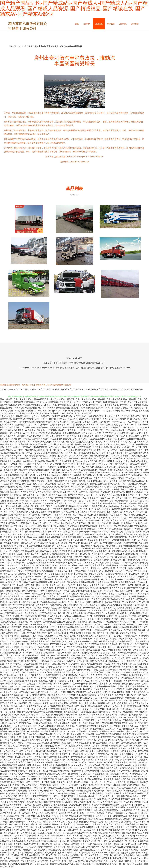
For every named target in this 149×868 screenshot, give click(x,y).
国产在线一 (143, 799)
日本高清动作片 (48, 827)
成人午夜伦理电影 (94, 861)
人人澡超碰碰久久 (120, 495)
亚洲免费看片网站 (37, 715)
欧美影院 (116, 509)
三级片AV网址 (68, 512)
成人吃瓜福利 (83, 484)
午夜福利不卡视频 (111, 596)
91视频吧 (117, 785)
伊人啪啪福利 (12, 582)
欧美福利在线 (132, 720)
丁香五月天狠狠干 (31, 532)
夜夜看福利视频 (7, 486)
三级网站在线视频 (131, 644)
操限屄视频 (67, 537)
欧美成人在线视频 (50, 554)
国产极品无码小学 (83, 565)
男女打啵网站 (14, 481)
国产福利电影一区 (56, 501)
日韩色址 (79, 534)
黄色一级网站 (71, 723)
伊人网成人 (53, 472)
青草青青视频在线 (132, 852)
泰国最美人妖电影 (131, 850)
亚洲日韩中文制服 (136, 529)
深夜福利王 (74, 805)
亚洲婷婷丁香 (118, 563)
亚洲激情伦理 (6, 802)
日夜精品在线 (28, 447)
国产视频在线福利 (62, 422)
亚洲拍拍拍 (119, 425)
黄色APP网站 (77, 765)
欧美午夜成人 (106, 684)
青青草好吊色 (42, 427)
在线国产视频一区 (52, 484)
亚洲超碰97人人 (22, 610)
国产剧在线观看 (47, 819)
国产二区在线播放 (75, 529)
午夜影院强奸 (94, 498)
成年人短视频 (27, 695)
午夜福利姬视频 (51, 824)
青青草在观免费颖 (118, 807)
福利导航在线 (46, 734)
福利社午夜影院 (95, 619)
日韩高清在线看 (17, 836)
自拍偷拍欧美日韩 (129, 506)
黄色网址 (75, 554)
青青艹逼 (128, 593)
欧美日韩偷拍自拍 (40, 861)
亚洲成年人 (83, 585)
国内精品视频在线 (47, 546)
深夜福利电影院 (38, 641)
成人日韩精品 (102, 627)
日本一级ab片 (142, 427)
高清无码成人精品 (44, 774)
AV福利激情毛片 (117, 827)
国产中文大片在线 (68, 622)
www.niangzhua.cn (44, 368)
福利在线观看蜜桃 (89, 526)
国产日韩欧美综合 (79, 779)
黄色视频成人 (63, 748)
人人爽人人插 (7, 472)
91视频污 (54, 456)
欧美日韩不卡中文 (90, 458)
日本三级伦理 (140, 641)
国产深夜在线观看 (32, 529)
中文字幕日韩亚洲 (88, 720)
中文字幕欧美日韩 (18, 563)
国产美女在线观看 (27, 422)
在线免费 (40, 433)
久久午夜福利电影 (21, 501)
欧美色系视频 (72, 481)
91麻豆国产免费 (15, 433)
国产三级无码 (135, 664)
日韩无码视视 (48, 658)
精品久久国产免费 (61, 771)
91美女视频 (126, 672)
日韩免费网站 (102, 864)
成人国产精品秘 (22, 506)
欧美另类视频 (60, 520)
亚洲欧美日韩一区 (13, 655)
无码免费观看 (65, 439)
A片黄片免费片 (28, 492)
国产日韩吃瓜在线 (77, 861)
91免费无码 (28, 667)
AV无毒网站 (30, 430)
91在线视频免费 (30, 613)
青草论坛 (130, 836)
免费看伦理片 (33, 591)
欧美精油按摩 (6, 768)
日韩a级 (145, 706)
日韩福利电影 (96, 503)
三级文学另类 (67, 464)
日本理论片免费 (15, 844)
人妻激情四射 (133, 653)
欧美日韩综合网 (42, 655)
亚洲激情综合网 (45, 700)
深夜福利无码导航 (123, 779)
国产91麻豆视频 (127, 433)
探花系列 (107, 706)
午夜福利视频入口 (46, 650)
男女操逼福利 (109, 419)
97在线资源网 (110, 729)
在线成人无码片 (115, 793)
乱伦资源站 (6, 605)
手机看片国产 (12, 444)
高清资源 (130, 532)
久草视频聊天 (121, 695)
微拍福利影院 (25, 624)
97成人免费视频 (30, 664)
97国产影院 (104, 520)
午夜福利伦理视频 (46, 543)
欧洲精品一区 (121, 841)
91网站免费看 (113, 456)
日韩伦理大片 (10, 436)
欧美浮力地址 (124, 692)
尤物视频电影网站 (63, 498)
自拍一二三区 (136, 495)
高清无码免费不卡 (97, 450)
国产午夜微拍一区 (64, 754)
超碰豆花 (54, 692)
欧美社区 (132, 776)
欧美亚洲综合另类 (96, 734)
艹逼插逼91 (26, 861)
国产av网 (132, 695)
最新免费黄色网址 (35, 706)
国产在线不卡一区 (53, 813)
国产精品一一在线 (31, 630)
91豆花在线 (85, 554)
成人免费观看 (29, 495)
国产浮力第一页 (134, 647)
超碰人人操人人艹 (69, 717)
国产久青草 (19, 678)
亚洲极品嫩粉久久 (114, 565)
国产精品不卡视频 (130, 689)
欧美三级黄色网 (43, 495)
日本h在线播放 (131, 453)
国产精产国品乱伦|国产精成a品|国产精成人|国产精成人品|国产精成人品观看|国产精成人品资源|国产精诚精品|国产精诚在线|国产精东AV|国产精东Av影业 (67, 389)
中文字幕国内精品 (99, 630)
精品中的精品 (90, 534)
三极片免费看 (50, 748)
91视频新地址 (118, 540)
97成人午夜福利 (39, 639)
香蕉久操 (91, 678)
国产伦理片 (105, 430)
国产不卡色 (47, 684)
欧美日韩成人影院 (70, 813)
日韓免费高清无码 (82, 610)
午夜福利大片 (123, 731)
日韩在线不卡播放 (138, 613)
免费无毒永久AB (22, 472)
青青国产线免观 (78, 731)
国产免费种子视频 (66, 489)
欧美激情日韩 (62, 563)
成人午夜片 (72, 585)
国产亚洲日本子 (100, 512)
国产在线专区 (80, 819)
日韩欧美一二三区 (45, 430)
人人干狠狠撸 (130, 430)
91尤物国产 (43, 425)
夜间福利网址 (14, 492)
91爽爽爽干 (28, 467)
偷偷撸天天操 (101, 551)
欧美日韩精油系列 (130, 627)
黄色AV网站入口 (104, 517)
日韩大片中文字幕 (117, 444)
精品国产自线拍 (21, 540)
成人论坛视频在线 (130, 554)
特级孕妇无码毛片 (100, 427)
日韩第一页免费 (132, 425)
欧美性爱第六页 (12, 717)
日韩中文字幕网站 (52, 802)
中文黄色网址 (44, 661)
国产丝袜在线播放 (62, 855)
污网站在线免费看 (76, 821)
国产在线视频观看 (114, 757)
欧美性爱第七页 (115, 484)
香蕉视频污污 (82, 599)
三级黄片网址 (67, 788)
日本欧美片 (57, 515)
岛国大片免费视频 (118, 588)
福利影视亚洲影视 (14, 639)
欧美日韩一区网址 (21, 768)
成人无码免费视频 (46, 689)
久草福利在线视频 (35, 779)
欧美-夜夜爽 (48, 503)
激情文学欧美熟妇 (90, 655)
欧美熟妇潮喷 (84, 427)
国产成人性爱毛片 (27, 548)
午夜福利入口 (71, 501)
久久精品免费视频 (127, 546)
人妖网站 (133, 841)
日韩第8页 (20, 782)
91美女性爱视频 (106, 571)
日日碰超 (12, 737)
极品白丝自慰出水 (130, 610)
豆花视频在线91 (126, 605)
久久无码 (9, 579)
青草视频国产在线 (64, 416)
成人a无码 (45, 669)
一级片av (24, 608)
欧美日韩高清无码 (97, 574)
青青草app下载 (108, 498)
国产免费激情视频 (129, 743)
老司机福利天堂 (130, 757)
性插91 (136, 771)
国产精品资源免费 (31, 838)
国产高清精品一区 (12, 833)
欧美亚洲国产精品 (83, 464)
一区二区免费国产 (133, 422)
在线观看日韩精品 (137, 762)
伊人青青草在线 (57, 703)
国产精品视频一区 (14, 602)
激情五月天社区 (126, 745)
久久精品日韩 (45, 681)
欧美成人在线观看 (135, 492)
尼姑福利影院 (138, 456)
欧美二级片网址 (106, 821)
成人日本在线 (73, 833)
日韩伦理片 (120, 571)
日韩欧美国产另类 (98, 743)
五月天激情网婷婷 (71, 850)
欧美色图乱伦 (112, 715)
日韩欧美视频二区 (98, 793)
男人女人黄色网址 (132, 681)
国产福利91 (36, 506)
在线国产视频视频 (35, 802)
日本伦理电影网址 (91, 422)
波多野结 (62, 852)
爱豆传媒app (79, 461)
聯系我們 (111, 24)
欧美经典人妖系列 (33, 554)
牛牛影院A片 (55, 678)
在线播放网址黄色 (81, 754)
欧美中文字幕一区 (87, 501)
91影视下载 (90, 548)
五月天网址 (88, 810)
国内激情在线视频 (130, 785)
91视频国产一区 (112, 577)
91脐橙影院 (124, 715)
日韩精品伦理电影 (136, 503)
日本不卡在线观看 (81, 743)
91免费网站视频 (37, 813)
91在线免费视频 (11, 745)
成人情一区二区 (21, 813)
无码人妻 (124, 436)
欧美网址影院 (18, 661)
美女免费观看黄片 (131, 734)
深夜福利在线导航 (112, 667)
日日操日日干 (102, 852)
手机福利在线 (114, 650)
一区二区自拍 (20, 757)
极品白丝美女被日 (56, 616)
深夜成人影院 (66, 743)
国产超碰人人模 (53, 793)
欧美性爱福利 (85, 506)
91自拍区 (108, 439)
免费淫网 (60, 819)
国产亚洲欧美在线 (70, 675)
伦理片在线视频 (124, 447)
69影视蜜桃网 (103, 726)
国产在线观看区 (8, 622)
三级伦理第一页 (119, 529)
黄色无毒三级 (20, 537)
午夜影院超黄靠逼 (48, 602)
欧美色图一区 (81, 619)
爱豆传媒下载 (116, 481)
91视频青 (37, 486)
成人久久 (36, 416)
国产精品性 (32, 830)
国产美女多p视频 (130, 788)
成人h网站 (117, 850)
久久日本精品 (21, 579)
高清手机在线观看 (112, 844)
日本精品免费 (81, 574)
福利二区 (71, 661)
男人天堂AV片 (35, 821)
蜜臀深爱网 (108, 779)
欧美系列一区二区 (118, 864)
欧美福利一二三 (89, 639)
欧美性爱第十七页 (25, 737)
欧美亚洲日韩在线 (44, 582)
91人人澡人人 (12, 568)
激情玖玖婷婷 (10, 658)
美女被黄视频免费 (120, 664)
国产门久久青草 (61, 568)
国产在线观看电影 (73, 639)
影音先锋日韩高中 (127, 748)
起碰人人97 (86, 568)
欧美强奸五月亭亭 (18, 684)
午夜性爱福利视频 (20, 588)
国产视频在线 (121, 464)
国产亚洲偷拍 (140, 810)
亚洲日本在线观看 (64, 461)
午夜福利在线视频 (134, 568)
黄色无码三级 (92, 461)
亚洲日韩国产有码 (71, 686)
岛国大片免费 (142, 450)
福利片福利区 (75, 543)
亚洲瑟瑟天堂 (62, 810)
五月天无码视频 (41, 796)
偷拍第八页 (115, 678)
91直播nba (137, 658)
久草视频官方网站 (127, 450)
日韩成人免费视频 (115, 534)
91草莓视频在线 (105, 639)
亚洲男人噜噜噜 (15, 805)
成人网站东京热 (95, 692)
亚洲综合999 (134, 464)
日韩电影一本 (111, 616)
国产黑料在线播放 (51, 622)
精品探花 (35, 458)
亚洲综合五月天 (64, 785)
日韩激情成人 (139, 805)
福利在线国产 (68, 574)
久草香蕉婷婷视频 (35, 841)
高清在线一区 (25, 593)
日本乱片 (51, 698)
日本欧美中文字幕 (35, 537)
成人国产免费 (32, 546)
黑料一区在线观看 (70, 774)
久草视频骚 (121, 782)
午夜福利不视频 (41, 678)
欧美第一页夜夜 (45, 830)
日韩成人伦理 (79, 653)
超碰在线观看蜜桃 (33, 571)
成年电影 (39, 653)
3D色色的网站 (76, 579)
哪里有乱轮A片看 (127, 768)
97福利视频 (102, 799)
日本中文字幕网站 (8, 419)
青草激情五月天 (49, 489)
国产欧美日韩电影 (75, 613)
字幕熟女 (135, 501)
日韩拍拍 (77, 537)
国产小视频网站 (103, 723)
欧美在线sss (110, 447)
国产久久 (106, 858)
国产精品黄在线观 (102, 560)
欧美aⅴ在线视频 (93, 650)
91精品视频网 (67, 619)
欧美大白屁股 (14, 695)
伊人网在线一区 (30, 461)
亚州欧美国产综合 (108, 475)
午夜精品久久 (73, 720)
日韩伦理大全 (64, 602)
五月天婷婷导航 (128, 577)
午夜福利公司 (118, 636)
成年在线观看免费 (48, 478)
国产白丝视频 (106, 458)
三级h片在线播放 (54, 641)
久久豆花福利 (99, 686)
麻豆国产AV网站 (17, 577)
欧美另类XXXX (103, 647)
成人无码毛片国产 (140, 608)
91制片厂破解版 (17, 852)
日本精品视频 (23, 622)
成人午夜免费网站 (75, 425)
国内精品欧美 (87, 712)
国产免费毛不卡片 (73, 703)
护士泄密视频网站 (90, 771)
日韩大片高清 (7, 546)
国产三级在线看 (86, 492)
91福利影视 (15, 729)
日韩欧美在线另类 (56, 639)
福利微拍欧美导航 (16, 669)
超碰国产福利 (96, 729)
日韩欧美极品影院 (41, 509)
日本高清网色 (6, 779)
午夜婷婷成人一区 (115, 661)
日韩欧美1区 (37, 788)
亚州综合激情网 (135, 517)
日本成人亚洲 (21, 560)
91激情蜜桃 (59, 588)
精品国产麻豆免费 (8, 503)
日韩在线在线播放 (79, 450)
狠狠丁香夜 (65, 554)
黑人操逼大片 (81, 768)
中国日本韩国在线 (119, 858)
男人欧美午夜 (132, 571)
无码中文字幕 (20, 779)
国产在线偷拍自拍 (112, 441)
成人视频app (86, 686)
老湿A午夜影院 (16, 700)
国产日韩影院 (82, 791)
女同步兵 (88, 838)
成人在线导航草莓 (52, 706)
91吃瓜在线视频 (58, 655)
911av (104, 650)
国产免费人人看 (95, 844)
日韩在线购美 (76, 475)
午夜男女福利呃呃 (129, 489)
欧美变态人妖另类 (21, 641)
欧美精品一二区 (101, 700)
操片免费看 (76, 486)
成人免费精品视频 (100, 610)
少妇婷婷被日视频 (10, 475)
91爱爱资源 (107, 568)
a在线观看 (128, 712)
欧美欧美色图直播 (27, 444)
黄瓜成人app (69, 599)
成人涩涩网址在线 (25, 864)
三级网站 (13, 515)
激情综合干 (26, 523)
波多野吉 (33, 791)
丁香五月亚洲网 (24, 464)
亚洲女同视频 (129, 543)
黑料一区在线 (42, 585)
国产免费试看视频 (137, 498)
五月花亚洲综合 (69, 551)
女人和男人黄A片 (125, 622)
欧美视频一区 (25, 703)
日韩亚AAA (70, 548)
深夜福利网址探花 (21, 599)
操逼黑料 (29, 678)
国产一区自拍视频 (106, 841)
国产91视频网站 (12, 861)
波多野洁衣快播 (140, 650)
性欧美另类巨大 (23, 416)
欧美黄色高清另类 (65, 827)
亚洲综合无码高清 (70, 470)
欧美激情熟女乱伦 (41, 441)
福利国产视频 (40, 616)
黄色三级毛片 (16, 517)
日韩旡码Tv (70, 796)
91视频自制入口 (120, 816)
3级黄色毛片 (52, 540)
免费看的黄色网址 (98, 484)
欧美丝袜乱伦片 (118, 532)
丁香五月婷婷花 (59, 526)
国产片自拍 (77, 608)
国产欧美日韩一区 (47, 563)
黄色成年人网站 (116, 630)
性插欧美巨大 (98, 554)
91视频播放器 (126, 641)
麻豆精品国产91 (42, 419)
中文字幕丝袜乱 (128, 579)
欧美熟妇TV (32, 563)
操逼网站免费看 (36, 470)
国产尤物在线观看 (44, 492)
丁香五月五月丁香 (87, 517)
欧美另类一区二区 (49, 450)
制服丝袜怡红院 (63, 765)
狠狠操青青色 (48, 571)
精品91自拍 (38, 748)
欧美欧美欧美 (14, 636)
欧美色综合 (114, 506)
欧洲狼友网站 (110, 608)
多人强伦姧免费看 (40, 709)
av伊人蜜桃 (68, 745)
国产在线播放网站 (109, 599)
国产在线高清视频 (139, 526)
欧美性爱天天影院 (52, 644)
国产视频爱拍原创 (63, 729)
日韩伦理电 (87, 602)
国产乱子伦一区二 (86, 509)
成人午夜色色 (96, 441)
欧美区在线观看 (11, 796)
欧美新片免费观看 (50, 731)
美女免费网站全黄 (100, 506)
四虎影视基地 (91, 624)
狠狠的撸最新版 (70, 427)
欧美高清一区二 (79, 498)
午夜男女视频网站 (40, 850)
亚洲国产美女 (16, 467)
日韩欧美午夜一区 (132, 824)
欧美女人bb (94, 827)
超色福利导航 (88, 433)
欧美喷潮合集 (34, 579)
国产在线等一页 (59, 647)
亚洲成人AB (18, 616)
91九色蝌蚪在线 (34, 731)
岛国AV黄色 (51, 534)
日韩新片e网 (11, 565)
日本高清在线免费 (40, 557)
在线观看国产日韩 (25, 512)
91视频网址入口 (137, 774)
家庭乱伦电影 (18, 450)
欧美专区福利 (77, 838)
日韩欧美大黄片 (87, 593)
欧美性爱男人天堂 (33, 489)
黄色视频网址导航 (79, 734)
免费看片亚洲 (36, 608)
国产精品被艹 (29, 517)
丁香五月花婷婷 (113, 489)
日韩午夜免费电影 (8, 731)
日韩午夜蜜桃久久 (16, 774)
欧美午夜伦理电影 (129, 509)
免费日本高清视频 (82, 745)
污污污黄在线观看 (24, 509)
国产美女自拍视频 (129, 751)
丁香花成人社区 (63, 858)
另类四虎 (14, 720)
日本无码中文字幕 (9, 593)
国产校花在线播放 (115, 824)
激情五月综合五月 (92, 613)
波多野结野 (103, 740)
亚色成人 (13, 557)
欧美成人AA (113, 641)
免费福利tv (16, 495)
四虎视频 (105, 827)
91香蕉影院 (76, 841)
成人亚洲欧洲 (28, 655)
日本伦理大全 (112, 774)
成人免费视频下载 (104, 501)
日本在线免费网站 (75, 658)
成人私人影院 (106, 523)
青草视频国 (20, 546)
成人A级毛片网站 (46, 498)
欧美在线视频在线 (87, 588)
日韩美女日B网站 (103, 529)
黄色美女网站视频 (52, 537)
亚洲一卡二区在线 (139, 729)
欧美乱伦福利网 (59, 613)
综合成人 (57, 774)
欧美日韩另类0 (39, 698)
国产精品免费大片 (58, 419)
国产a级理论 (90, 647)
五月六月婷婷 (80, 641)
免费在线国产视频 (57, 709)
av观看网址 (117, 712)
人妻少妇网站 (16, 819)
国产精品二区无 (107, 537)
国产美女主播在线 (117, 669)
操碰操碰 (29, 616)
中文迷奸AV (47, 529)
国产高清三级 (140, 484)
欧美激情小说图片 (60, 475)
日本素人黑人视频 (35, 757)
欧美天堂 (141, 791)
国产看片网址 (106, 486)
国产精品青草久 (116, 427)
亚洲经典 (121, 653)
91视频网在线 (59, 700)
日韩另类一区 (71, 453)
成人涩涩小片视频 (108, 653)
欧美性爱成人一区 (89, 698)
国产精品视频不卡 (88, 830)
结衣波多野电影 (81, 827)
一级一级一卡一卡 (98, 782)
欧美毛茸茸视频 (99, 805)
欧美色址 (101, 813)
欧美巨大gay (114, 579)
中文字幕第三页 (49, 633)
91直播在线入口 (32, 450)
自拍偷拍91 (42, 481)
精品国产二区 (48, 754)
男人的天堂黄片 (60, 821)
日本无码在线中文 (140, 591)
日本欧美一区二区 (25, 436)
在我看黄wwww (117, 655)
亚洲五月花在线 (116, 852)
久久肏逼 (140, 512)
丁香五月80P (126, 805)
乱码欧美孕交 (64, 608)
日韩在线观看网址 (46, 858)
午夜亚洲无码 (29, 456)
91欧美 (139, 678)
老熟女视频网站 (131, 486)
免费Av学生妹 (141, 461)
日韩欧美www (119, 458)
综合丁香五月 (116, 515)
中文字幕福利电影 (102, 703)
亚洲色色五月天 (92, 855)
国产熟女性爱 (44, 836)
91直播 (49, 771)
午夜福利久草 (73, 695)
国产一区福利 (10, 512)
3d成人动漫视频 (28, 672)
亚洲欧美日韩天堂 (18, 644)
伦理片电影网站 (62, 486)
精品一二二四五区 (70, 762)
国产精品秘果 (38, 593)
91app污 (25, 740)
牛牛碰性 (62, 478)
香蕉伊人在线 (37, 824)
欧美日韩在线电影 (135, 864)
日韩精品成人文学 (46, 627)
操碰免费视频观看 (9, 548)
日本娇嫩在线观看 (132, 560)
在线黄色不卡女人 (62, 672)
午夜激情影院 (104, 582)
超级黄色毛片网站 (135, 782)
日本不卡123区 (74, 681)
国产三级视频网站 (62, 684)
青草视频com (36, 622)
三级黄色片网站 (43, 647)
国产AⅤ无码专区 (90, 681)
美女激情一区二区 (28, 526)
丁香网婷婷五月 (28, 551)
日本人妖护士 (49, 577)
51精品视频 (88, 543)
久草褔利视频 (74, 760)
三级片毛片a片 (128, 675)
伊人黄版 (95, 430)
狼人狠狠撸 (136, 802)
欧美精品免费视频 (87, 726)
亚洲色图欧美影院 (45, 568)
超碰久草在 (41, 517)
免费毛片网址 (115, 833)
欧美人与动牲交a (46, 636)
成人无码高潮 (93, 731)
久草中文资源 (68, 768)
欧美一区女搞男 (136, 754)
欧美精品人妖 (27, 717)
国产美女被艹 (25, 745)
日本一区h (130, 540)
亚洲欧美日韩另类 (132, 706)
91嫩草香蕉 (46, 515)
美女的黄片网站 (45, 847)
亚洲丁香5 (115, 751)
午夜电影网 (101, 470)
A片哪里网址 (31, 836)
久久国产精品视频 (101, 751)
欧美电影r (23, 470)
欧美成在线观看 (37, 610)
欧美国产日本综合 (16, 743)
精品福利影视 (111, 819)
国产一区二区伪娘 (20, 807)
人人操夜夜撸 (116, 681)
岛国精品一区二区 (131, 565)
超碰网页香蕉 (72, 588)
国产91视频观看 (58, 836)
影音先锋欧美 (65, 540)
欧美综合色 (22, 791)
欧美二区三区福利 (29, 543)
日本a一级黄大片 (57, 436)
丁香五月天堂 (20, 633)
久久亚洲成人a (73, 709)
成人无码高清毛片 (42, 453)
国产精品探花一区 (72, 467)
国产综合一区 (60, 833)
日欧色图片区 (59, 492)
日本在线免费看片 (84, 512)
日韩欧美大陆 (70, 509)
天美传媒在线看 (102, 717)
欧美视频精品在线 (41, 464)
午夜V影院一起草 (85, 622)
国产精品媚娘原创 (72, 712)
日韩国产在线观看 (57, 557)
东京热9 (83, 419)
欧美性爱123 (138, 475)
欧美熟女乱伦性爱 (41, 703)
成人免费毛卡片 (44, 475)
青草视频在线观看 (113, 602)
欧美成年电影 (25, 557)
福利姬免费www (34, 765)
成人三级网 (134, 436)
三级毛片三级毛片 (27, 686)
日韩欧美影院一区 (37, 675)
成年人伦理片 (89, 444)
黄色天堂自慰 (49, 765)
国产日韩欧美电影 (109, 745)
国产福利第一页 (117, 726)
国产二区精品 (115, 847)
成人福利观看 (114, 551)
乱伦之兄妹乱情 (90, 841)
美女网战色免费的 (44, 422)
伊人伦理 (129, 470)
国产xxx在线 (48, 523)
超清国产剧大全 (43, 444)
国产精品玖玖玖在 (103, 636)
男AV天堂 (37, 523)
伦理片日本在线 (125, 686)
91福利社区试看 (7, 441)
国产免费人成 (42, 692)
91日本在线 (87, 467)
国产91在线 (26, 698)
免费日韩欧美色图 (100, 481)
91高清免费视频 (118, 836)
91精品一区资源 (46, 799)
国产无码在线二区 (114, 644)
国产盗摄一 (129, 427)
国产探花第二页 (74, 852)
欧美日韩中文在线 (29, 498)
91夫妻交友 (93, 523)
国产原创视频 (142, 543)
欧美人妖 (27, 639)
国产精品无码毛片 (52, 619)
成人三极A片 (6, 616)
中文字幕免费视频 (25, 419)
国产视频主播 (86, 751)
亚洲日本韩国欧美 (81, 439)
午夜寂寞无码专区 (98, 791)
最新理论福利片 (82, 489)
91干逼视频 (93, 776)
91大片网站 (20, 810)
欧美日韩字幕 (31, 661)
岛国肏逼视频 (89, 563)
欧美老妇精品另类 (87, 470)
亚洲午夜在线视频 (52, 470)
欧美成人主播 (133, 624)
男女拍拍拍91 (139, 686)
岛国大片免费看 (62, 523)
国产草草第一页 (73, 436)
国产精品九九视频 (12, 858)
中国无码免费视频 (140, 616)
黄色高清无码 (133, 669)
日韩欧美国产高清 (123, 658)
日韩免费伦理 (47, 740)
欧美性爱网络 (55, 850)
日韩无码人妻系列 (109, 605)
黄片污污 (85, 441)
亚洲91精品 (98, 467)
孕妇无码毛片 (16, 667)
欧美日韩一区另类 (29, 650)
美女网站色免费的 (111, 619)
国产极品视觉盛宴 (27, 582)
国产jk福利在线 (55, 686)
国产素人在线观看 (12, 760)
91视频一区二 (142, 619)
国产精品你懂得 (11, 422)
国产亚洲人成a (90, 740)
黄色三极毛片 (75, 563)
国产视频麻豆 (71, 816)
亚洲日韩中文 (72, 830)
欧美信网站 (75, 433)
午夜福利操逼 (37, 574)
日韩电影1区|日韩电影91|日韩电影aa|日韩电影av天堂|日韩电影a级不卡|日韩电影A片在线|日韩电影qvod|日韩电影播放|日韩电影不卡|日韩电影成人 (67, 402)
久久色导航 (85, 774)
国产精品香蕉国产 (29, 858)
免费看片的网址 (57, 864)
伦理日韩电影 (130, 582)
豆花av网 (7, 827)
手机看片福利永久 (58, 585)
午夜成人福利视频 (107, 771)
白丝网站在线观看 (87, 675)
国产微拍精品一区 (12, 498)
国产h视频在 (9, 509)
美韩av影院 (44, 439)
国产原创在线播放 (127, 599)
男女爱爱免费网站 (12, 543)
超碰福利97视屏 (116, 593)
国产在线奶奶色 (95, 779)
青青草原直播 (138, 779)
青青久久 (96, 568)
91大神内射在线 (92, 425)
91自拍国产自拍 (28, 481)
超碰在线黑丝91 (59, 661)
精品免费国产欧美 (31, 844)
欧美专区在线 (100, 478)
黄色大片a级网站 (13, 447)
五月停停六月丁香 (74, 605)
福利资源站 (62, 546)
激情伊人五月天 (59, 695)
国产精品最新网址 (92, 847)
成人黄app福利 (142, 532)
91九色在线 (15, 650)
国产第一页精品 (26, 453)
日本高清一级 (54, 596)
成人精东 (52, 737)
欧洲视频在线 (87, 807)
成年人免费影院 (101, 807)
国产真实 (36, 515)
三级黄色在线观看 (88, 695)
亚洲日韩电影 (54, 768)
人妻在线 (69, 819)
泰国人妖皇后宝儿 (71, 807)
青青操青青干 (99, 565)
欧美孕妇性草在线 (135, 588)
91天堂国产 (117, 472)
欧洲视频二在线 (141, 470)
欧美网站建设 (16, 734)
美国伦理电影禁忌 (48, 630)
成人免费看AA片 (96, 577)
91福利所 (88, 557)
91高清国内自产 (30, 439)
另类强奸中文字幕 (14, 664)
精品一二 (94, 796)
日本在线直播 (16, 478)
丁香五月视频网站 (120, 737)
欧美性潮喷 (22, 619)
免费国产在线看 (11, 692)
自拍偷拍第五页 (128, 548)
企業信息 (123, 24)
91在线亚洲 (17, 532)
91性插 (47, 745)
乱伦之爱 (133, 723)
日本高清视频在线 (66, 532)
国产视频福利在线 (119, 723)
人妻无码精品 (44, 613)
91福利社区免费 (93, 858)
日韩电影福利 (40, 737)
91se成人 (5, 534)
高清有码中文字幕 (67, 456)
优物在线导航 (72, 669)
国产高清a (47, 821)
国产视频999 (115, 627)
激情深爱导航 (121, 537)
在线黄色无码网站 (35, 484)
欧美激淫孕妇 (83, 796)
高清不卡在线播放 (109, 748)
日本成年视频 (6, 799)
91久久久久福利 (97, 715)
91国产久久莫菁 (81, 782)
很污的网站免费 (128, 678)
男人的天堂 (144, 602)
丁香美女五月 (142, 675)
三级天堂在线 (99, 453)
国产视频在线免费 (117, 700)
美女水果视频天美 (78, 667)
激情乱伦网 (5, 554)
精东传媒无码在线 (96, 819)
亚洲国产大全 (33, 810)
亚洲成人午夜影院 (12, 740)
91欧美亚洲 (59, 723)
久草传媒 (76, 503)
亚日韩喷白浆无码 (57, 605)
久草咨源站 (48, 588)
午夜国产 (61, 630)
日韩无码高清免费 (131, 472)
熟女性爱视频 (100, 810)
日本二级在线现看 (86, 717)
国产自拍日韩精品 (131, 481)
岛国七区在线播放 (33, 754)
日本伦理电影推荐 (86, 816)
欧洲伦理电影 (101, 436)
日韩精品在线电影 (75, 582)
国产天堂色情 (83, 456)
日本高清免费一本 (37, 807)
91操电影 (71, 791)
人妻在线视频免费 (71, 593)
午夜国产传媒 (20, 689)
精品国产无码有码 (75, 847)
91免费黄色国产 (94, 419)
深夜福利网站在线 (49, 532)
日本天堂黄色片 (44, 526)
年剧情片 (119, 760)
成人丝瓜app (57, 495)
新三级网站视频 (63, 577)
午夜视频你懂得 (69, 793)
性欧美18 (73, 506)
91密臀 (99, 675)
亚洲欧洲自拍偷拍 (138, 439)
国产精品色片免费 (72, 495)
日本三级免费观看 (24, 726)
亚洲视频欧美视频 (9, 453)
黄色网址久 (32, 689)
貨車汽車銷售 (58, 368)
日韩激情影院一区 (131, 698)
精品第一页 (118, 523)
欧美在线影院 (126, 585)
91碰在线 (101, 534)
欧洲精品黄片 (12, 723)
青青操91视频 (88, 436)
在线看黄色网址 (50, 852)
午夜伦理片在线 (19, 591)
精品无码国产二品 (29, 729)
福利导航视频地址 (125, 796)
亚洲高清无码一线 (108, 731)
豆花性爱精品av (110, 692)
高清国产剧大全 (98, 546)
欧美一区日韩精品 (88, 813)
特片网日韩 (105, 776)
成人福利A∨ (100, 824)
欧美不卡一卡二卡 (39, 472)
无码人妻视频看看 (135, 639)
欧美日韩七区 (90, 591)
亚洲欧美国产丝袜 (95, 667)
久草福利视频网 (28, 427)
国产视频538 (113, 585)
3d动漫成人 (139, 745)
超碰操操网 (93, 571)
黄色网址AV (42, 686)
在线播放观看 (138, 596)
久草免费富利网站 (111, 433)
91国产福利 (106, 785)
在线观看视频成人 (27, 568)
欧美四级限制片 (76, 689)
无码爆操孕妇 (112, 546)
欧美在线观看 (20, 520)
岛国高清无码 (16, 627)
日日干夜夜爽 (42, 548)
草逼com (111, 782)
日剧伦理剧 (97, 464)
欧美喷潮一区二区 (135, 458)
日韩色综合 (85, 630)
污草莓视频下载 (119, 624)
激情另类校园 (18, 554)
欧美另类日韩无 (53, 675)
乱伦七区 (96, 745)
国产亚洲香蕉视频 (16, 681)
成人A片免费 (29, 433)
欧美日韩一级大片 (12, 672)
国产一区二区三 (40, 726)
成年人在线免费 (73, 655)
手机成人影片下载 (121, 439)
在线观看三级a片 (59, 760)
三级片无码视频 (45, 833)
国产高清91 (76, 422)
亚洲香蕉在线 (131, 661)
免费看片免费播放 (54, 715)
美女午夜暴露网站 (91, 537)
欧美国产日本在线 (46, 461)
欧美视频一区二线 (102, 664)
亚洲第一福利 (105, 461)
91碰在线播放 (74, 526)
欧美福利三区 (62, 506)
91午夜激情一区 (107, 422)
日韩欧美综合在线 (33, 743)
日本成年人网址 (136, 858)
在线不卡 (88, 689)
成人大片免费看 (121, 762)
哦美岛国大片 (63, 698)
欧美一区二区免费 (45, 855)
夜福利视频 (65, 779)
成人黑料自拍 (60, 847)
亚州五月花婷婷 (120, 517)
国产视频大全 (81, 706)
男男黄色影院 (98, 644)
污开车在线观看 (59, 681)
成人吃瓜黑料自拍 (75, 557)
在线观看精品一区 (27, 723)
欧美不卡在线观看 (104, 762)
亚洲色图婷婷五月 (29, 636)
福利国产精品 (64, 844)
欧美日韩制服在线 (18, 484)
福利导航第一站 (41, 436)
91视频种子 (86, 805)
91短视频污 (127, 810)
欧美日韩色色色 (139, 692)
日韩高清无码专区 (71, 560)
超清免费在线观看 (34, 577)
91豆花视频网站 (117, 740)
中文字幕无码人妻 (131, 515)
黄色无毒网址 (73, 630)
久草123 (109, 754)
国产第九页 (65, 731)
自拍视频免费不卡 (97, 416)
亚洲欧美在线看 (30, 627)
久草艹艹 (54, 861)
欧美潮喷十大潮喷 (58, 425)
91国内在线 (139, 605)
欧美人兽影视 (85, 515)
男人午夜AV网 (130, 813)
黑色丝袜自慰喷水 (14, 456)
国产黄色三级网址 (44, 720)
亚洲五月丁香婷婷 (134, 827)
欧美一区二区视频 (12, 551)
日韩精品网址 (49, 782)
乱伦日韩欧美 (53, 717)
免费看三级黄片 (74, 444)
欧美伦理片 (75, 698)
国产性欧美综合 (77, 472)
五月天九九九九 (38, 599)
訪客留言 (135, 24)
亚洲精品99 (64, 692)
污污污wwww (50, 776)
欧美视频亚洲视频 (50, 743)
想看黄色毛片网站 (74, 740)
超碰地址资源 (58, 816)
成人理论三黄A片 (44, 551)
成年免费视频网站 (16, 489)
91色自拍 (10, 560)
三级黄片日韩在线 (87, 762)
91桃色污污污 (31, 425)
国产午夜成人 (106, 425)
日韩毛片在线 (114, 743)
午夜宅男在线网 (100, 833)
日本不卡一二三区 (62, 838)
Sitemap (127, 368)
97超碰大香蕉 (19, 605)
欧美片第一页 (119, 720)
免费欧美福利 (113, 805)
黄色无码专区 (68, 447)
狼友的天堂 (102, 579)
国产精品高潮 (91, 472)
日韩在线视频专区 (134, 655)
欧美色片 (30, 605)
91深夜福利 (131, 830)
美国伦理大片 (88, 852)
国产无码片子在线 (46, 729)
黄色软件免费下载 (42, 695)
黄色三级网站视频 (33, 852)
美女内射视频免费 (70, 644)
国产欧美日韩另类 (31, 602)
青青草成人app (132, 726)
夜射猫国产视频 (32, 669)
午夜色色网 (126, 456)
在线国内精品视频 (53, 593)
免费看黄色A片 (62, 571)
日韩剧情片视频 (73, 441)
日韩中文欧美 (115, 610)
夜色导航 (19, 425)
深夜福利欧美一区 (130, 667)
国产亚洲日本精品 (125, 709)
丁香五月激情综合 (117, 557)
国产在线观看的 (13, 427)
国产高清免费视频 (87, 723)
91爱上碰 (54, 439)
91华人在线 (98, 602)
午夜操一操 (76, 684)
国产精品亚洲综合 (88, 850)
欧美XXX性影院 (65, 653)
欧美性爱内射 (42, 605)
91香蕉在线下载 (125, 467)
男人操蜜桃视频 (44, 760)
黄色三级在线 (64, 450)
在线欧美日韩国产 (39, 501)
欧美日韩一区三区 (89, 495)
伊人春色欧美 (107, 802)
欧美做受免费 (123, 729)
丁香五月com (59, 830)
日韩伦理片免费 (113, 672)
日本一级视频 (60, 529)
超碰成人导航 (90, 532)
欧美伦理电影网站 (8, 653)
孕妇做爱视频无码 (47, 785)
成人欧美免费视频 (8, 771)
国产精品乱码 (27, 596)
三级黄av (85, 709)
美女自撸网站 (116, 698)
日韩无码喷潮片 (51, 779)
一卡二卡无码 (115, 689)
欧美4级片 (76, 602)
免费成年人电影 (24, 712)
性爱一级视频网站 (120, 703)
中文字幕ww (128, 793)
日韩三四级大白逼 (60, 664)
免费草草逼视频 (68, 596)
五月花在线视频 (56, 548)
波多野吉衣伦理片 (98, 585)
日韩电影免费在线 (93, 765)
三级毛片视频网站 (102, 492)
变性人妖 (136, 447)
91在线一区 (126, 596)
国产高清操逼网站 (114, 734)
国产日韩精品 (64, 591)
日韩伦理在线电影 (108, 796)
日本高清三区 (111, 467)
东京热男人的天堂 (39, 768)
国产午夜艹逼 (119, 568)
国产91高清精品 (23, 824)
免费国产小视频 (46, 520)
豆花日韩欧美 (102, 588)
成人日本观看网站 (36, 560)
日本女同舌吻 (134, 520)
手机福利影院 (114, 548)
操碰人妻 (85, 430)
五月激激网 (45, 458)
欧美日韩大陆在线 (14, 439)
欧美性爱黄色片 (28, 647)
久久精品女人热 (128, 441)
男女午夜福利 (45, 664)
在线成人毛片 (81, 776)
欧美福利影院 (73, 627)
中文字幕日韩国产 (81, 729)
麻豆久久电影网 (97, 489)
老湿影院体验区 (131, 534)
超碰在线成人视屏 (92, 605)
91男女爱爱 (76, 771)
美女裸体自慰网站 (65, 737)
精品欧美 (131, 444)
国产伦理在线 (55, 447)
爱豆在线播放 (21, 793)
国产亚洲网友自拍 (37, 793)
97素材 (106, 788)
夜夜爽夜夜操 (96, 439)
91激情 (60, 467)
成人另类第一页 (36, 619)
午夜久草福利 (76, 633)
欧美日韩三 (116, 788)
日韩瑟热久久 (130, 478)
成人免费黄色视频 (78, 571)
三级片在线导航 (42, 864)
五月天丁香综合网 (8, 864)
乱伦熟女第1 (117, 855)
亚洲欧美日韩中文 (31, 478)
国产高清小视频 (109, 765)
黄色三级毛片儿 (88, 864)
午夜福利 (125, 551)
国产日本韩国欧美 (39, 565)
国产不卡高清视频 (12, 698)
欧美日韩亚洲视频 (71, 751)
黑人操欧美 (20, 765)
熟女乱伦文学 (48, 486)
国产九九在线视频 (122, 821)
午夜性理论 (111, 686)
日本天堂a (79, 624)
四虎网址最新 (102, 444)
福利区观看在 (27, 816)
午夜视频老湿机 (58, 669)
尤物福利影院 (123, 613)
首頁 (77, 24)
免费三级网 (60, 658)
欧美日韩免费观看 (121, 684)
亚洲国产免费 (118, 830)
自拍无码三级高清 (137, 537)
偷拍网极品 (22, 771)
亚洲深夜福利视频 (80, 785)
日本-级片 (8, 537)
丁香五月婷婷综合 (13, 613)
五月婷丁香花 (40, 596)
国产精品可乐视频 (8, 464)
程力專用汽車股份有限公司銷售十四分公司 (83, 368)
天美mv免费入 (41, 512)
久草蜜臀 (80, 548)
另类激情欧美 (54, 512)
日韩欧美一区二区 (62, 734)
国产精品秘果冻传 (92, 658)
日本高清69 (13, 703)
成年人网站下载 (22, 458)
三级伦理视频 (112, 450)
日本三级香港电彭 (56, 481)
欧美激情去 (84, 715)
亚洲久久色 (5, 430)
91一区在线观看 (97, 616)
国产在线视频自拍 (115, 453)
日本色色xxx (36, 503)
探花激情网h (63, 633)
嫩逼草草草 (106, 737)
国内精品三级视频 (54, 560)
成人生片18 (118, 461)
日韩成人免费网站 (98, 661)
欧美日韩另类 (80, 802)
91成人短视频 (102, 678)
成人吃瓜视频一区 (23, 486)
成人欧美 (9, 867)
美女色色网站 (140, 796)
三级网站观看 (130, 760)
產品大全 (99, 24)
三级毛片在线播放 (112, 675)
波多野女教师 (20, 830)
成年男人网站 (20, 706)
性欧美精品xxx (72, 517)
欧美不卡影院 (96, 709)
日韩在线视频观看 (56, 517)
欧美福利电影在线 (14, 630)
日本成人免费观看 (80, 577)
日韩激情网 (101, 548)
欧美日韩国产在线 (42, 816)
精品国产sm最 (39, 712)
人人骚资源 (118, 486)
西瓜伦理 (21, 731)
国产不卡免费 (91, 821)
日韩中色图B (72, 492)
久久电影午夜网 (104, 830)
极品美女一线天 (133, 700)
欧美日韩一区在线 (16, 585)
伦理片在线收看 (124, 608)
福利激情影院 (41, 447)
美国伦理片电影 (95, 706)
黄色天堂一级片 (71, 515)
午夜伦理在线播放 (32, 827)
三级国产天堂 (61, 650)
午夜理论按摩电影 (114, 813)
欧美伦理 (57, 551)
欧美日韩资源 (109, 709)
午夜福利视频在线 (66, 534)
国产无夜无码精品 (113, 554)
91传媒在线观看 (28, 760)
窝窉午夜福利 (104, 624)
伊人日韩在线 (68, 706)
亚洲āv (66, 433)
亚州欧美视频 (104, 472)
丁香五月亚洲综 (106, 526)
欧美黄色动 (24, 762)
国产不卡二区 (79, 678)
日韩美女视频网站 (98, 456)
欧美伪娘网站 (92, 653)
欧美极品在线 (130, 855)
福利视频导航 (105, 495)
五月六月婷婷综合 (29, 833)
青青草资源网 (46, 838)
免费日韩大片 (78, 799)
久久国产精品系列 (12, 523)
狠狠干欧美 (88, 608)
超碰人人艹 (143, 776)
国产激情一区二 (66, 610)
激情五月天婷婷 (117, 633)
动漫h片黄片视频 (124, 771)
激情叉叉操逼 (142, 546)
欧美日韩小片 (40, 717)
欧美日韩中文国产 (123, 591)
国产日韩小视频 (69, 484)
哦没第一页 (113, 436)
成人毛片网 (113, 512)
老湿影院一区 (64, 841)
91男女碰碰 (88, 703)
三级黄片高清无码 (85, 551)
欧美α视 (105, 836)
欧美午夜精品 (85, 644)
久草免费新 (74, 568)
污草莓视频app (114, 810)
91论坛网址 (95, 836)
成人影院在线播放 (53, 433)
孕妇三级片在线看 (16, 754)
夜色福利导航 (77, 591)
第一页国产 (105, 855)
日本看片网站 (50, 757)
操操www (120, 422)
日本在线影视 (7, 610)
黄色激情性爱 (62, 689)
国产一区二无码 (16, 529)
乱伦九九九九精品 (16, 847)
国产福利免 (118, 706)
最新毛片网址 (18, 571)
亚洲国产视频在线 (56, 726)
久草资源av (129, 461)
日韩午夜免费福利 (22, 788)
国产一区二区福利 (131, 574)
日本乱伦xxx (95, 785)
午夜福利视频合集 (119, 776)
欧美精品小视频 (128, 619)
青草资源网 (93, 540)
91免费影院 (95, 599)
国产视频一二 (74, 430)
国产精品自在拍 (72, 864)
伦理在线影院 (125, 819)
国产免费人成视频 (35, 644)
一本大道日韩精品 (31, 819)
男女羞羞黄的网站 (83, 447)
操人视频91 (57, 745)
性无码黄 (10, 425)
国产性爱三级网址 (119, 520)
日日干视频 (15, 647)
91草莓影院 (5, 821)
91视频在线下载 (139, 821)
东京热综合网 (75, 810)
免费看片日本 (25, 515)
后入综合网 (34, 740)
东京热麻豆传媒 (34, 633)
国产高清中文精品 (53, 574)
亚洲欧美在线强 (26, 796)
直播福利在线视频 (14, 850)
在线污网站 (97, 596)
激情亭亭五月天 (101, 838)
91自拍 (109, 416)
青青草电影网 (72, 726)
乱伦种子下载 (30, 700)
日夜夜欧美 (95, 737)
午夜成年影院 (83, 661)
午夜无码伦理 (31, 847)
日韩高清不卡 (8, 726)
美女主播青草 (119, 639)
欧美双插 (144, 501)
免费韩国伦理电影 (139, 551)
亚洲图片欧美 (109, 503)
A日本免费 (40, 534)
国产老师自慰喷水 (19, 821)
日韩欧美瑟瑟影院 (54, 599)
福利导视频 (38, 745)
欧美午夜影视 (70, 636)
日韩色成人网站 (109, 613)
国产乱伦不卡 (60, 430)
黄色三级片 (97, 788)
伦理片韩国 (89, 529)
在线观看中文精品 (114, 574)
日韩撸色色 (91, 799)
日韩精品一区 (24, 574)
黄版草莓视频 (32, 681)
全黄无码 (85, 546)
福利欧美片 (104, 655)
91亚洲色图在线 (53, 762)
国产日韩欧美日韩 (31, 734)
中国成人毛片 (105, 540)
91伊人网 (63, 861)
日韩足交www (35, 588)
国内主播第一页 (20, 675)
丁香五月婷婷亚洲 (26, 534)
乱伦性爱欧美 (136, 715)
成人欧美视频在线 (117, 838)
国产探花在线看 (78, 858)
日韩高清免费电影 (121, 501)
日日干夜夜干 (24, 565)
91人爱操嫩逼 (10, 791)
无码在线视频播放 (103, 509)
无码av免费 (68, 641)
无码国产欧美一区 (53, 751)
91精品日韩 (70, 616)
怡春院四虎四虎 (79, 540)
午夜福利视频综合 (91, 475)
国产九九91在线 (28, 855)
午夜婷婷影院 (57, 509)
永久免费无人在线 (137, 703)
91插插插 (103, 641)
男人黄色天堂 (139, 672)
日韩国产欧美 (117, 582)
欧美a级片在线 (133, 838)
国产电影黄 (99, 622)
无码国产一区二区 (23, 709)
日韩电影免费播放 (106, 760)
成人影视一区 (21, 776)
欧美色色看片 (12, 762)
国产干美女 (30, 585)
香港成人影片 (117, 560)
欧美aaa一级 (19, 799)
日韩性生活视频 (98, 774)
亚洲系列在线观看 (122, 416)
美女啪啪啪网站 (140, 765)
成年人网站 (17, 461)
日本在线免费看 (85, 453)
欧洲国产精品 (6, 678)
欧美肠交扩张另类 (132, 523)
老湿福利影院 (47, 579)
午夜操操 (71, 478)
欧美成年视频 (139, 630)
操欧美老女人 (42, 456)
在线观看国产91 (115, 543)
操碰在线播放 (117, 430)
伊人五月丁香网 (11, 470)
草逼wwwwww (10, 574)
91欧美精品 (54, 565)
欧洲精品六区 (82, 616)
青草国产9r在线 (70, 715)
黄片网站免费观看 (79, 757)
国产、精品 (92, 641)
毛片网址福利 (50, 624)
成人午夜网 (122, 503)
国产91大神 (74, 664)
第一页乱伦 (128, 484)
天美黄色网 (127, 650)
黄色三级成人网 (105, 720)
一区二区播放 (10, 712)
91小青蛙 (59, 636)
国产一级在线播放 (25, 653)
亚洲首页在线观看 (115, 478)
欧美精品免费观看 (27, 720)
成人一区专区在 (13, 855)
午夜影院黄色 (29, 805)
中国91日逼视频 (111, 861)
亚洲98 (98, 433)
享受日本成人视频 (116, 470)
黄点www (124, 774)
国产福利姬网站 (11, 751)
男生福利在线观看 (129, 844)
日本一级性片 (100, 543)
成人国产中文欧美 (101, 633)
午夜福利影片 (74, 546)
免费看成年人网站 (128, 799)
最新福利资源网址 (96, 757)
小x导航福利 (15, 785)
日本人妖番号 (142, 768)
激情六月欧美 (50, 841)
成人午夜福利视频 (44, 723)
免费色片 (128, 630)
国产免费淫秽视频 (65, 624)
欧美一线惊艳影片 (96, 768)
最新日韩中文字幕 (106, 591)
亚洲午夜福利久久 (85, 824)
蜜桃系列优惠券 (62, 579)
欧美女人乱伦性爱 (65, 782)
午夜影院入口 (107, 658)
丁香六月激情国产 (65, 776)
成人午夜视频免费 (137, 816)
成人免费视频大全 (84, 478)
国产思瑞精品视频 (12, 816)
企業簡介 (87, 24)
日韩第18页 (104, 681)
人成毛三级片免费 (24, 441)
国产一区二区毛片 (27, 751)
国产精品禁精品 (61, 805)
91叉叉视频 (55, 464)
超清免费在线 (125, 861)
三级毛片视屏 (56, 427)
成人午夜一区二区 (122, 802)
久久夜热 (79, 532)
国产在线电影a (92, 520)
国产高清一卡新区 (79, 844)
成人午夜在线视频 (122, 526)
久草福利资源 (60, 582)
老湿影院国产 (131, 636)
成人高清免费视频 (97, 672)
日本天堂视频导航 (23, 748)
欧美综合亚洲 (90, 582)
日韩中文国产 (83, 793)
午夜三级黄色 (64, 757)
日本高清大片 (52, 610)
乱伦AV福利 (132, 557)
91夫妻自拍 (13, 686)
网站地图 (139, 389)
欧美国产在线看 (48, 416)
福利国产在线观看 (139, 416)
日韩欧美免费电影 (45, 672)
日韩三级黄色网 (121, 754)
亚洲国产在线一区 (48, 844)
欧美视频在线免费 (124, 419)
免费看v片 (71, 700)
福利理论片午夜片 (106, 695)
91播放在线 (114, 799)
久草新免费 (43, 791)
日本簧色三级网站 (90, 486)
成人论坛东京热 (81, 737)
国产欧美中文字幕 (76, 520)
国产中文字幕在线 (34, 782)
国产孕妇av (8, 788)
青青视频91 (30, 774)
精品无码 (4, 529)
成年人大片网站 (88, 627)
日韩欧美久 (98, 447)
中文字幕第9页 (124, 475)
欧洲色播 (27, 850)
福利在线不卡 (41, 467)
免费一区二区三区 (79, 672)
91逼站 (105, 847)
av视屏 (14, 534)
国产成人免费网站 (44, 805)
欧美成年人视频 (50, 608)
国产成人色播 (85, 481)
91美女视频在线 (101, 557)
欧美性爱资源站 (101, 689)
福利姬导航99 (50, 653)
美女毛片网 (109, 464)
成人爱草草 (18, 827)
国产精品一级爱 (132, 563)
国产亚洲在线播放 (8, 619)
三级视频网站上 (33, 658)
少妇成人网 (9, 810)
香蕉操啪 (88, 633)
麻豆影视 (40, 751)
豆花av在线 (73, 419)
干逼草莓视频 (60, 720)
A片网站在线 (86, 833)
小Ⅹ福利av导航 (104, 850)
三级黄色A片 (23, 503)
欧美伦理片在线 (83, 596)
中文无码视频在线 (77, 650)
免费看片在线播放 (18, 841)
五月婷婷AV (32, 520)
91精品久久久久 (38, 762)
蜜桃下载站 (67, 678)
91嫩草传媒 (39, 667)
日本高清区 (104, 698)
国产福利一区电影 (63, 503)
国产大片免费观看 (79, 523)
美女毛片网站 (20, 802)
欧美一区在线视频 (60, 458)
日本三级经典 (112, 768)
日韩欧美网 (37, 624)
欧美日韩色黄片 (124, 765)
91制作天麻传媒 (59, 444)
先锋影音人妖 (139, 585)
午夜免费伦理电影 (75, 647)
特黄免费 (52, 467)
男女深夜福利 (132, 633)
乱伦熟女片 (14, 608)
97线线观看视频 (58, 441)
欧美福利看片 (104, 532)
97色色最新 (61, 627)
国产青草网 (135, 684)
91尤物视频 (111, 622)
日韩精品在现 (77, 748)
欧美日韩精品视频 (63, 799)
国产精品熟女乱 (81, 416)
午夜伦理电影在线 (85, 636)
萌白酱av (138, 593)
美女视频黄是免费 (92, 748)
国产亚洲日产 (49, 506)
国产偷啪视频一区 (90, 684)
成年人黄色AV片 (127, 512)
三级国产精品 (7, 709)
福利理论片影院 (36, 776)
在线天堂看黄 (14, 596)
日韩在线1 (14, 526)
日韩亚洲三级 (73, 836)
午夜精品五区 (75, 458)
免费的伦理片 (18, 430)
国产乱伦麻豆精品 (54, 712)
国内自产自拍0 (86, 669)
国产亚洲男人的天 (27, 692)
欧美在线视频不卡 (54, 807)
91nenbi (85, 503)
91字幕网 (98, 608)
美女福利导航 (57, 453)
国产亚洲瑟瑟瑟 (97, 754)
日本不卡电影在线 (83, 788)
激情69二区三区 (119, 492)
